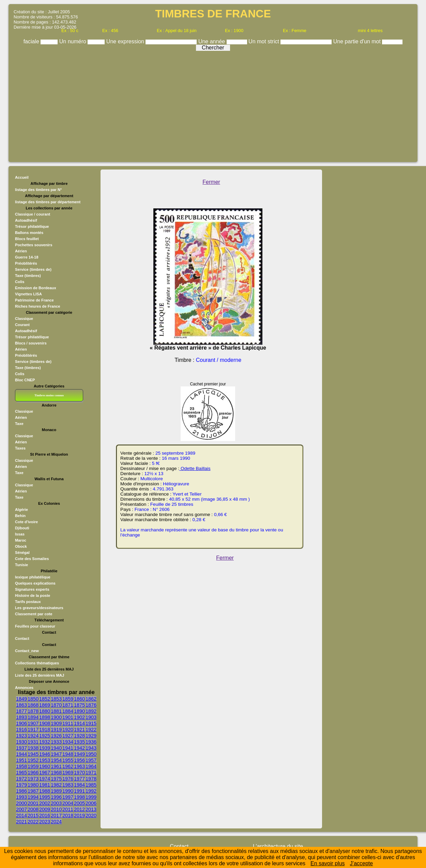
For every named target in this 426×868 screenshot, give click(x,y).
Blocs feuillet (27, 239)
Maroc (21, 540)
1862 (91, 699)
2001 (33, 803)
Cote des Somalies (32, 559)
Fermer (211, 182)
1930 (21, 742)
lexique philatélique (33, 577)
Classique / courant (33, 214)
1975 (56, 779)
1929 (91, 736)
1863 (21, 705)
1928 (79, 736)
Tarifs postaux (28, 602)
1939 (45, 748)
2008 (33, 809)
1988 (45, 791)
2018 (68, 815)
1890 (79, 711)
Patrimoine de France (34, 300)
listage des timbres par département (48, 202)
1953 (45, 760)
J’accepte (362, 863)
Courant (22, 325)
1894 (33, 717)
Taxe (19, 424)
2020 (91, 815)
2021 (21, 822)
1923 (21, 736)
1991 (79, 791)
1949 (79, 754)
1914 (79, 723)
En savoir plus (328, 863)
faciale (32, 41)
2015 (33, 815)
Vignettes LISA (28, 294)
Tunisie (21, 565)
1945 (33, 754)
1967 (45, 773)
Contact (22, 638)
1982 (56, 785)
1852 (45, 699)
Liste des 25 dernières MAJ (40, 675)
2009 (45, 809)
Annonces (24, 688)
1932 (45, 742)
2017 (56, 815)
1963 (79, 766)
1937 (21, 748)
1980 (33, 785)
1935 (79, 742)
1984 (79, 785)
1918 (45, 730)
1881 (56, 711)
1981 (45, 785)
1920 (68, 730)
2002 (45, 803)
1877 (21, 711)
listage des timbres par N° (39, 190)
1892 (91, 711)
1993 (21, 797)
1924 (33, 736)
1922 (91, 730)
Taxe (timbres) (28, 276)
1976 (68, 779)
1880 (45, 711)
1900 (56, 717)
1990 (68, 791)
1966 (33, 773)
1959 (33, 766)
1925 (45, 736)
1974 (45, 779)
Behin (20, 516)
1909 (56, 723)
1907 (33, 723)
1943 (91, 748)
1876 (91, 705)
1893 (21, 717)
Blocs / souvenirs (31, 343)
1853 (56, 699)
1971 (91, 773)
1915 (91, 723)
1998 (79, 797)
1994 (33, 797)
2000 (21, 803)
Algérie (21, 510)
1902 (79, 717)
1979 (21, 785)
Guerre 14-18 (27, 257)
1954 (56, 760)
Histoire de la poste (33, 595)
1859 (68, 699)
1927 (68, 736)
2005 (79, 803)
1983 (68, 785)
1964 (91, 766)
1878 (33, 711)
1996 (56, 797)
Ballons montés (29, 233)
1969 (68, 773)
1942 (79, 748)
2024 (56, 822)
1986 (21, 791)
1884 (68, 711)
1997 (68, 797)
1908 (45, 723)
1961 (56, 766)
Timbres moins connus (49, 395)
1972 (21, 779)
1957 (91, 760)
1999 (91, 797)
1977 (79, 779)
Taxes (20, 448)
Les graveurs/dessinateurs (39, 608)
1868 (33, 705)
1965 (21, 773)
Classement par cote (34, 614)
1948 (68, 754)
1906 (21, 723)
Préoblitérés (26, 263)
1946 (45, 754)
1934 (68, 742)
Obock (21, 546)
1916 (21, 730)
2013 (91, 809)
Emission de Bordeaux (36, 288)
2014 (21, 815)
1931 (33, 742)
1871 (68, 705)
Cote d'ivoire (26, 522)
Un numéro (74, 41)
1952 (33, 760)
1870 (56, 705)
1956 (79, 760)
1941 (68, 748)
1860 (79, 699)
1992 (91, 791)
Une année (212, 41)
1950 (91, 754)
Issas (20, 534)
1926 (56, 736)
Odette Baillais (195, 468)
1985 (91, 785)
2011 (68, 809)
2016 (45, 815)
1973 (33, 779)
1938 (33, 748)
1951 (21, 760)
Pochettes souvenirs (34, 245)
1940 (56, 748)
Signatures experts (32, 589)
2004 (68, 803)
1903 (91, 717)
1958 (21, 766)
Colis (20, 282)
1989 (56, 791)
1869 (45, 705)
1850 (33, 699)
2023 (45, 822)
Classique (24, 319)
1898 (45, 717)
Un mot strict (264, 41)
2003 (56, 803)
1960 (45, 766)
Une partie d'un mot (358, 41)
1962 (68, 766)
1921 (79, 730)
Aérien (21, 251)
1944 (21, 754)
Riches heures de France (37, 306)
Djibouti (22, 528)
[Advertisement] (213, 105)
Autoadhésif (26, 220)
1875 (79, 705)
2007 (21, 809)
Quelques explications (35, 583)
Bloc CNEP (25, 380)
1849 (21, 699)
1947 (56, 754)
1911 (68, 723)
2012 (79, 809)
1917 (33, 730)
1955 (68, 760)
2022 (33, 822)
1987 (33, 791)
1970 (79, 773)
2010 (56, 809)
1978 (91, 779)
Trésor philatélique (32, 226)
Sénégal (22, 553)
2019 (79, 815)
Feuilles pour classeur (35, 626)
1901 (68, 717)
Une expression (126, 41)
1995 (45, 797)
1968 (56, 773)
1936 (91, 742)
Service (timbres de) (33, 269)
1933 (56, 742)
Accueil (22, 177)
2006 (91, 803)
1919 (56, 730)
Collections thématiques (37, 663)
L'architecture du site (278, 846)
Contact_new (27, 651)
